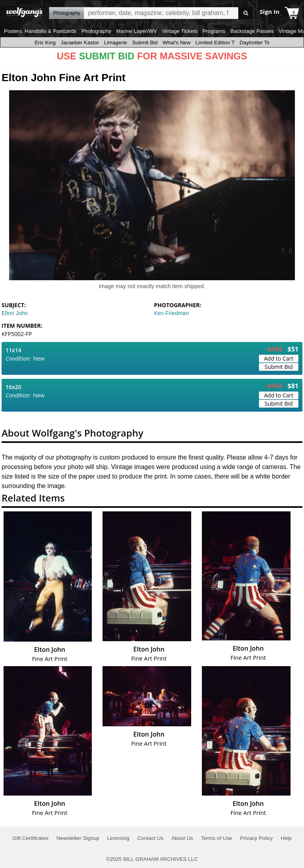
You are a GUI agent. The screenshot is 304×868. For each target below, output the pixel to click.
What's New (177, 43)
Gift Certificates (30, 838)
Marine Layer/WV (136, 31)
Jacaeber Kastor (80, 43)
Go (246, 13)
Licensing (118, 838)
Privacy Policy (256, 838)
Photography (96, 31)
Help (286, 838)
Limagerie (116, 43)
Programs (214, 31)
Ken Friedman (171, 313)
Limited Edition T (215, 43)
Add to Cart (279, 358)
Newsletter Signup (78, 838)
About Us (182, 838)
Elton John (15, 313)
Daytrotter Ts (254, 43)
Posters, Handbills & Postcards (40, 31)
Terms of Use (217, 838)
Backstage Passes (252, 31)
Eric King (45, 43)
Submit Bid (145, 43)
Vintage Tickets (180, 31)
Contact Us (150, 838)
